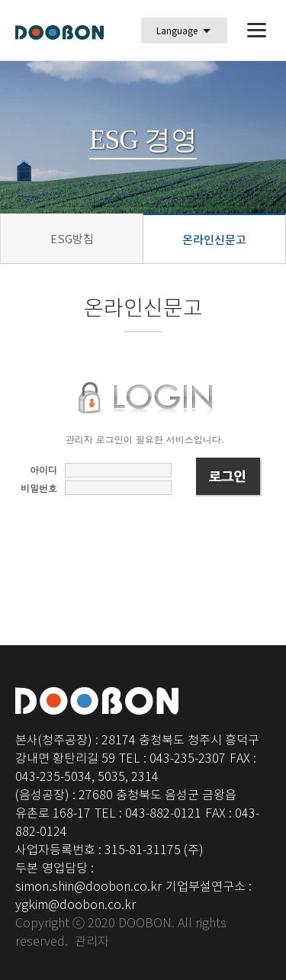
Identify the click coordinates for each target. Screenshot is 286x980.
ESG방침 (72, 238)
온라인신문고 (214, 240)
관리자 (92, 941)
